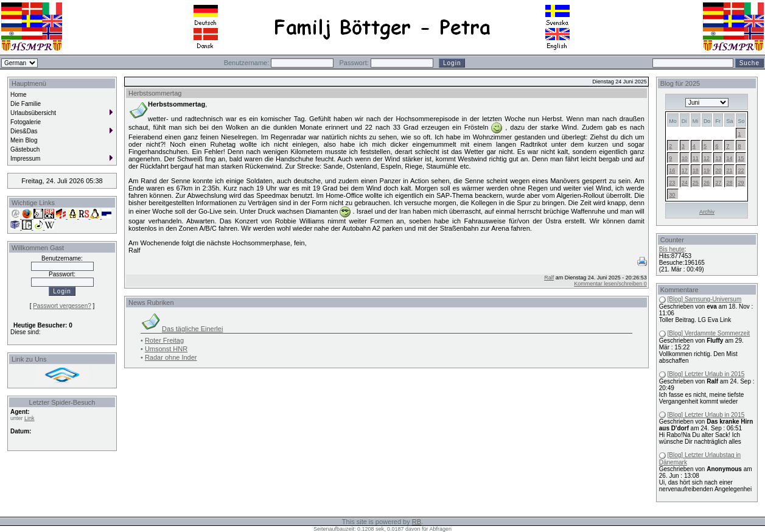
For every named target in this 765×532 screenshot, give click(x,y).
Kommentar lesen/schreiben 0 (610, 284)
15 (741, 158)
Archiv (707, 212)
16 (672, 170)
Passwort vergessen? (62, 306)
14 (729, 158)
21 (729, 170)
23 (672, 183)
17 (685, 170)
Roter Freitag (164, 340)
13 (718, 158)
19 (707, 170)
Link (30, 418)
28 (729, 183)
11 (696, 158)
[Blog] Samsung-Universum (705, 299)
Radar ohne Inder (171, 357)
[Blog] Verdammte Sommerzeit (709, 333)
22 (741, 170)
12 (707, 158)
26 (707, 183)
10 (685, 158)
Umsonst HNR (166, 349)
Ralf (549, 278)
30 (672, 195)
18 (696, 170)
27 (718, 183)
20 (718, 170)
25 (696, 183)
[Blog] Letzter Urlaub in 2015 (706, 374)
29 (741, 183)
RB (417, 522)
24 (685, 183)
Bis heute (672, 249)
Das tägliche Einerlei (192, 329)
